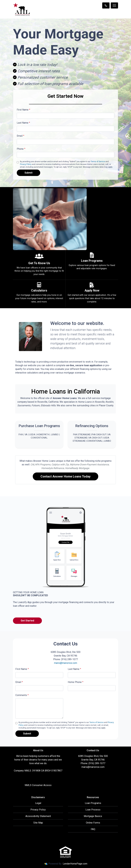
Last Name (23, 123)
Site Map (38, 823)
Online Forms (93, 823)
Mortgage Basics (93, 816)
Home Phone (76, 682)
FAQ (93, 829)
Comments (22, 695)
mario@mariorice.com (66, 663)
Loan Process (93, 810)
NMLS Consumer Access (38, 785)
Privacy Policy (26, 164)
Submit (28, 173)
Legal (38, 803)
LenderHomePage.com (75, 864)
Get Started (27, 621)
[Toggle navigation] (114, 5)
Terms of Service (98, 162)
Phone (21, 149)
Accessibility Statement (38, 816)
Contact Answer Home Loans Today (65, 476)
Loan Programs (93, 803)
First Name (23, 110)
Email (20, 136)
